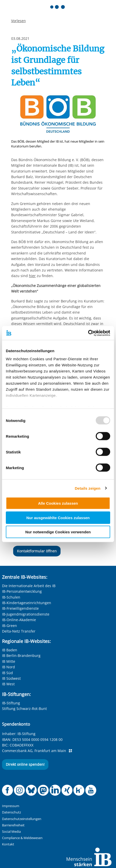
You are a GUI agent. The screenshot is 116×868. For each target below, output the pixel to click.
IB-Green (9, 626)
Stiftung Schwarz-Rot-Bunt (24, 709)
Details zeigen (88, 488)
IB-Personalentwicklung (22, 591)
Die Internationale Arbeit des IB (29, 586)
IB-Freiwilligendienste (20, 608)
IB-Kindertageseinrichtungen (27, 603)
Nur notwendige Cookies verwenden (58, 532)
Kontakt (8, 844)
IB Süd (7, 673)
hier (32, 276)
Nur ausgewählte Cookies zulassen (58, 517)
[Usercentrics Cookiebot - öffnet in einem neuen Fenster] (88, 333)
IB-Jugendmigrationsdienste (26, 614)
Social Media (11, 832)
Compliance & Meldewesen (22, 838)
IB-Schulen (11, 597)
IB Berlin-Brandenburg (21, 656)
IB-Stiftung (11, 703)
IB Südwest (11, 678)
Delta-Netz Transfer (19, 631)
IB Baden (10, 650)
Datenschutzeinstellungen (22, 819)
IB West (8, 684)
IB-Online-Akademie (19, 620)
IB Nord (8, 667)
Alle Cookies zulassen (58, 503)
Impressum (11, 806)
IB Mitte (9, 661)
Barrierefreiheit (13, 825)
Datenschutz (12, 812)
